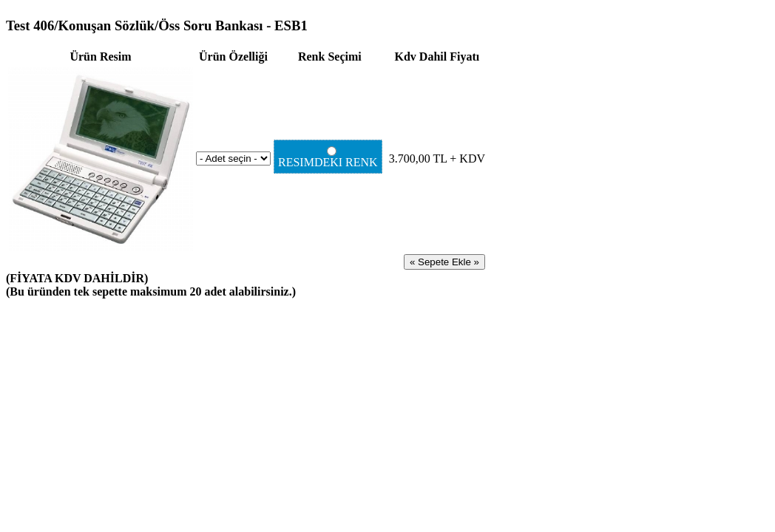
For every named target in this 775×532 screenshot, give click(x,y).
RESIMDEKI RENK (330, 157)
